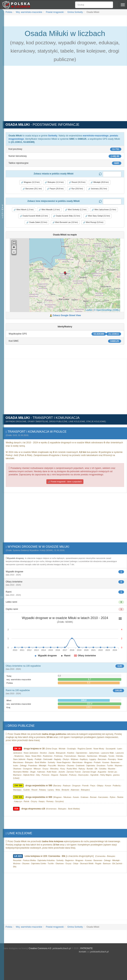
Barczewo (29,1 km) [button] (32, 189)
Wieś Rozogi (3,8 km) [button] (93, 222)
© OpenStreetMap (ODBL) (107, 310)
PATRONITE (87, 948)
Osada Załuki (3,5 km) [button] (37, 222)
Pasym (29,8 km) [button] (55, 189)
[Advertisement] (65, 95)
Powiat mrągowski (54, 12)
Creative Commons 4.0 (40, 948)
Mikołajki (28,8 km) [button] (100, 182)
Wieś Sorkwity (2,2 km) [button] (76, 210)
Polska (9, 12)
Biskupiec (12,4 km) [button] (54, 182)
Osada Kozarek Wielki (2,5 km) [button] (34, 216)
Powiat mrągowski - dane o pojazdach (65, 482)
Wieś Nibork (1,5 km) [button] (24, 210)
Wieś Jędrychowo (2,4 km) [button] (104, 210)
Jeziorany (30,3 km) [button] (98, 189)
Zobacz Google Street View (67, 315)
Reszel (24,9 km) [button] (77, 182)
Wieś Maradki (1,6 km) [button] (49, 210)
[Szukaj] (94, 5)
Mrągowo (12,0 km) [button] (30, 182)
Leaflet (89, 310)
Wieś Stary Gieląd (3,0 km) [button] (98, 216)
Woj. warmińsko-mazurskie (29, 12)
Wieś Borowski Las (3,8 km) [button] (65, 222)
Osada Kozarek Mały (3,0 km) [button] (67, 216)
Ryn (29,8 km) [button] (76, 189)
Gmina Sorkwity (75, 12)
